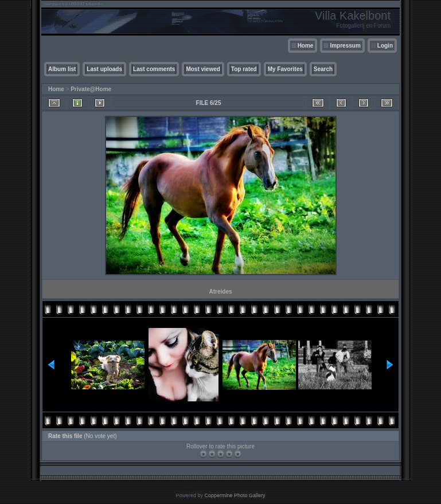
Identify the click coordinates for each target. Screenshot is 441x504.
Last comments (154, 69)
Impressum (345, 46)
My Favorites (285, 69)
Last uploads (104, 69)
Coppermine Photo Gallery (235, 495)
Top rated (244, 69)
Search (323, 69)
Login (385, 46)
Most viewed (203, 69)
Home (306, 46)
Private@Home (91, 89)
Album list (62, 69)
